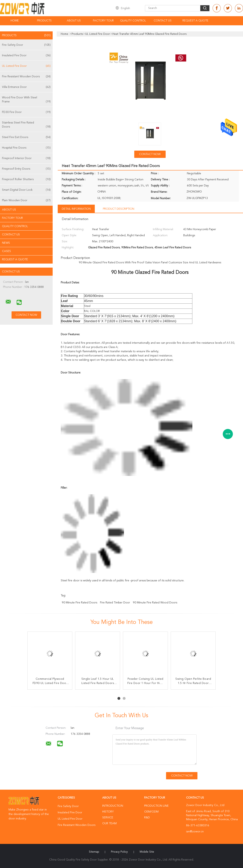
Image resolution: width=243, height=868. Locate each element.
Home (15, 21)
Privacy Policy (119, 852)
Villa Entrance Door (26, 87)
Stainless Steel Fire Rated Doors (26, 125)
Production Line (156, 806)
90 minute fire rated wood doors (155, 603)
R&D (147, 818)
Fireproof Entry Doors (26, 169)
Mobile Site (147, 852)
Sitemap (94, 852)
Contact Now (150, 154)
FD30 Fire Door (26, 112)
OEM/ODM (151, 812)
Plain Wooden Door (26, 200)
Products (44, 21)
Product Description (119, 209)
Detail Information (76, 209)
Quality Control (133, 21)
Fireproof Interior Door (26, 158)
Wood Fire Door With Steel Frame (26, 100)
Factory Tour (103, 21)
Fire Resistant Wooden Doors (26, 77)
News (6, 243)
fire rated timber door (115, 603)
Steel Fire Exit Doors (26, 137)
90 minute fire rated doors (79, 603)
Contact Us (163, 21)
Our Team (109, 823)
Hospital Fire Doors (26, 148)
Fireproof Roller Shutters (26, 179)
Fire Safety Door (26, 45)
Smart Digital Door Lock (26, 190)
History (108, 812)
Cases (6, 251)
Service (108, 818)
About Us (74, 21)
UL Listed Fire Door (26, 66)
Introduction (113, 806)
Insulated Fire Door (26, 55)
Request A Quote (195, 21)
